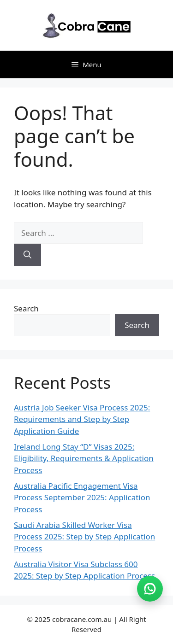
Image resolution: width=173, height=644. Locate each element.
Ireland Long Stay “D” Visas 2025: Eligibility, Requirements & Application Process (84, 458)
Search (26, 308)
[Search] (27, 255)
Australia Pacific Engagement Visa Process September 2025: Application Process (82, 498)
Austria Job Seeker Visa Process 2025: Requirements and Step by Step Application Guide (82, 419)
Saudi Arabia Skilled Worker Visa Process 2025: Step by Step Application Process (84, 537)
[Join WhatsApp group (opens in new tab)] (150, 589)
